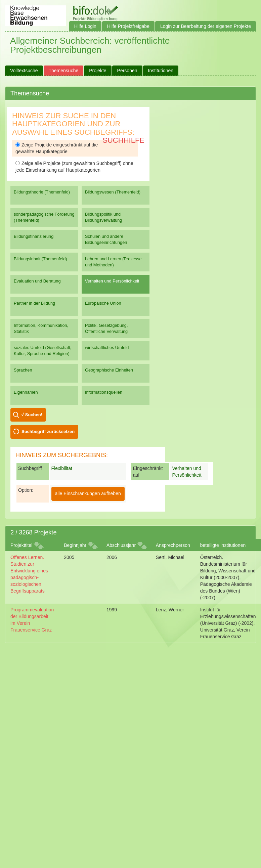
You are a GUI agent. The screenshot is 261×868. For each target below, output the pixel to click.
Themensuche (64, 71)
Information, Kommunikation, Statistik (41, 328)
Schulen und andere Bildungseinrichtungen (106, 239)
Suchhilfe (123, 140)
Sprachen (23, 370)
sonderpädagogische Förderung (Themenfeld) (44, 217)
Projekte (98, 71)
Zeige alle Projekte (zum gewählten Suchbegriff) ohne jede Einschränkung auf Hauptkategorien (74, 167)
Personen (127, 71)
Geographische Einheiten (109, 370)
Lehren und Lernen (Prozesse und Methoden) (113, 262)
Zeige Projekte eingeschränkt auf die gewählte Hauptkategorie (57, 148)
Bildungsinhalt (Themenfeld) (40, 259)
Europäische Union (103, 303)
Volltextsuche (24, 71)
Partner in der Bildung (34, 303)
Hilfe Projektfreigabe (128, 26)
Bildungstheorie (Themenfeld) (42, 192)
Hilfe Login (85, 26)
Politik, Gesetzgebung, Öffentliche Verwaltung (106, 328)
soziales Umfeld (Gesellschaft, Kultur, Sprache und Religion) (42, 351)
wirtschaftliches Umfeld (107, 348)
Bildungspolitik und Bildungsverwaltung (103, 217)
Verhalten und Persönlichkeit (112, 281)
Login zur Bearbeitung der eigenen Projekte (206, 26)
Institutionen (161, 71)
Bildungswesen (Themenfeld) (113, 192)
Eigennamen (26, 392)
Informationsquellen (104, 392)
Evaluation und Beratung (37, 281)
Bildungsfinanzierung (34, 236)
